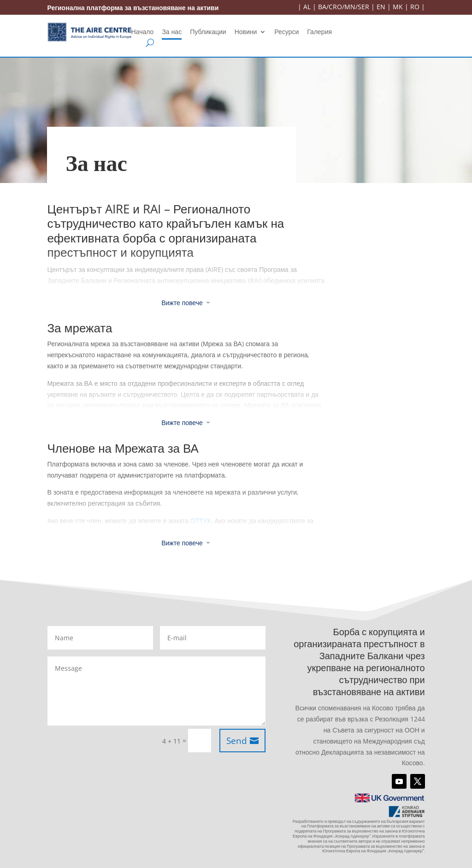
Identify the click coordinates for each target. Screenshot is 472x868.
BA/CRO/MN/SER (344, 7)
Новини (246, 32)
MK (398, 7)
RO (415, 7)
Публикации (208, 32)
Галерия (319, 32)
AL (307, 7)
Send (237, 741)
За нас (172, 32)
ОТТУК (201, 521)
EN (381, 7)
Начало (143, 32)
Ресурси (286, 32)
